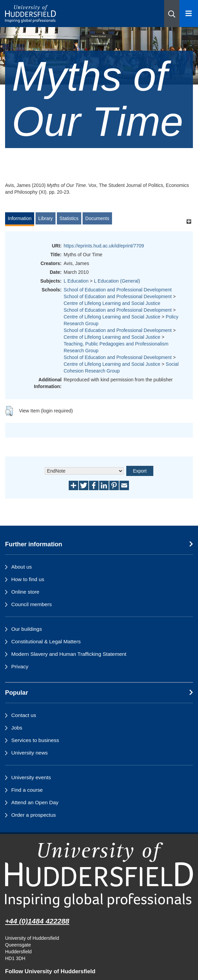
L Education (76, 281)
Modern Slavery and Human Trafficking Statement (69, 654)
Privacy (20, 666)
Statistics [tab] (69, 218)
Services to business (35, 740)
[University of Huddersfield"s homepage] (99, 875)
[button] (172, 14)
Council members (31, 604)
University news (29, 753)
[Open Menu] (189, 14)
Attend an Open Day (35, 802)
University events (31, 777)
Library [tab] (46, 218)
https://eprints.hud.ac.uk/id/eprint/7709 (104, 246)
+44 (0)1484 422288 (37, 921)
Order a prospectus (34, 815)
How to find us (28, 579)
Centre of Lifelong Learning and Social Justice (112, 303)
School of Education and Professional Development (118, 290)
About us (21, 567)
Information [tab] (20, 218)
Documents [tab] (97, 218)
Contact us (24, 715)
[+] (189, 222)
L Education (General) (117, 281)
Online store (25, 592)
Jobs (17, 728)
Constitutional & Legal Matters (46, 641)
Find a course (27, 790)
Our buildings (27, 629)
